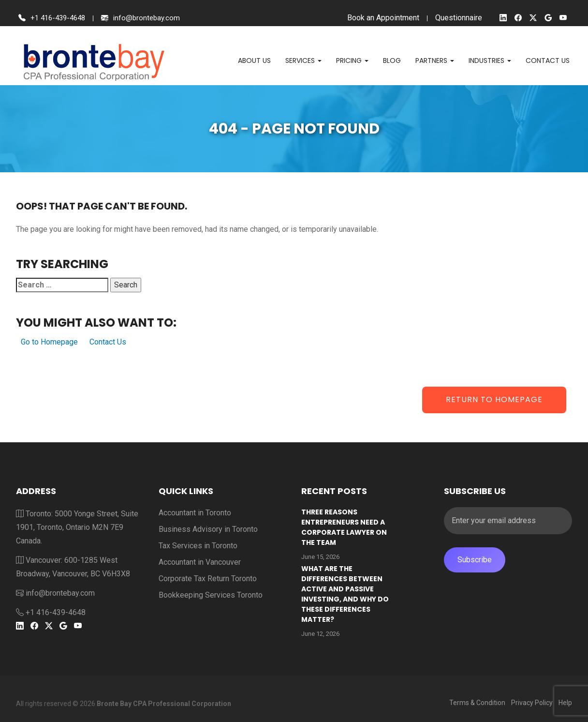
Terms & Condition (477, 703)
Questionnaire (456, 18)
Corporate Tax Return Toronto (208, 579)
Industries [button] (490, 60)
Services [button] (303, 60)
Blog (392, 60)
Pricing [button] (352, 60)
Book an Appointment (381, 18)
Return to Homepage (494, 399)
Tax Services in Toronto (198, 546)
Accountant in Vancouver (200, 562)
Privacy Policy (532, 703)
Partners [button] (435, 60)
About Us (254, 60)
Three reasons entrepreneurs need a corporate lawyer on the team (344, 527)
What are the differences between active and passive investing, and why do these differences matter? (345, 594)
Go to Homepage (49, 342)
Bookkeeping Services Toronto (211, 595)
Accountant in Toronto (195, 513)
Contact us (548, 60)
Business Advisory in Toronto (208, 529)
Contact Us (108, 342)
